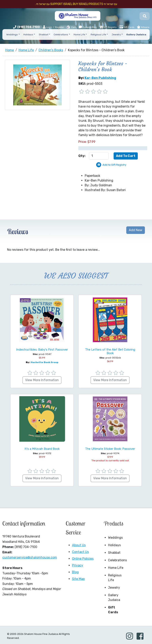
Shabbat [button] (44, 35)
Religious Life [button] (98, 35)
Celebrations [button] (61, 35)
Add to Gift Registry (114, 165)
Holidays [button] (28, 35)
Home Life (116, 568)
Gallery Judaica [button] (136, 35)
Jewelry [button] (116, 35)
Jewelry (114, 588)
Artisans (143, 27)
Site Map (78, 579)
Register (59, 27)
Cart (71, 27)
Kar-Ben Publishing (100, 78)
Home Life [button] (79, 35)
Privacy (78, 565)
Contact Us (80, 552)
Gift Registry (108, 27)
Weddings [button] (12, 35)
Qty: (82, 156)
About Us (79, 545)
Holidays (114, 545)
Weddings (115, 538)
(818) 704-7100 (28, 27)
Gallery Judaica (114, 597)
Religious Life (115, 578)
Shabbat (114, 553)
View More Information (42, 380)
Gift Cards (127, 27)
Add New (136, 230)
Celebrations (117, 560)
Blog (75, 572)
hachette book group (45, 362)
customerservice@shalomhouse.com (30, 557)
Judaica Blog (88, 27)
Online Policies (83, 559)
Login (47, 27)
